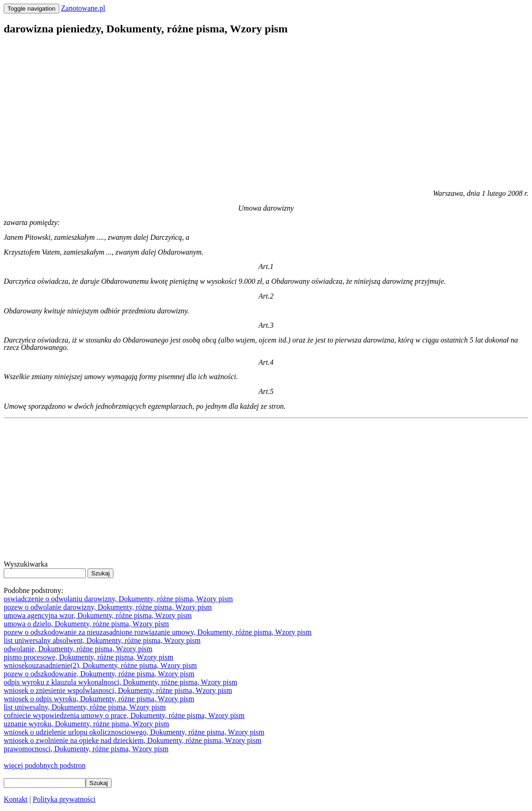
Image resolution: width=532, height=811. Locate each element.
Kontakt (16, 799)
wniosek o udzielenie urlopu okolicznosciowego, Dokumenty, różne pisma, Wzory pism (134, 732)
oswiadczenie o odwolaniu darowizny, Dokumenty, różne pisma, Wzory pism (118, 599)
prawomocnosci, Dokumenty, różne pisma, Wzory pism (86, 749)
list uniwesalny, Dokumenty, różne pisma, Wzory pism (85, 707)
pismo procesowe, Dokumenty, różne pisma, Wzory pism (88, 657)
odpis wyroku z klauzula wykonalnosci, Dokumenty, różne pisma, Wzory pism (120, 682)
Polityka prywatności (64, 799)
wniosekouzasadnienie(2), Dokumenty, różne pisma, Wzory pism (100, 665)
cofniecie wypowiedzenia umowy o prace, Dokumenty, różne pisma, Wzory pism (124, 715)
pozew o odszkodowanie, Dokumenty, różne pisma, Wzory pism (99, 674)
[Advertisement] (266, 109)
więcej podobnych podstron (45, 765)
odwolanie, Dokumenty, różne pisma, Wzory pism (78, 649)
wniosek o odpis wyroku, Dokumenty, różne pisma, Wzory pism (99, 699)
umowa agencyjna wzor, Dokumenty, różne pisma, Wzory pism (98, 615)
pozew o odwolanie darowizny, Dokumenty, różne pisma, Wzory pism (108, 607)
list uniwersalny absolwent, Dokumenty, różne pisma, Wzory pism (102, 640)
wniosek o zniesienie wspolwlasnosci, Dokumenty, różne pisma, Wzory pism (118, 690)
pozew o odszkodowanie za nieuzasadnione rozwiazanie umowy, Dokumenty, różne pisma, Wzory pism (158, 632)
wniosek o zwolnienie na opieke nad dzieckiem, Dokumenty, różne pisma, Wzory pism (133, 740)
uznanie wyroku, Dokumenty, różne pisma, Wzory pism (86, 724)
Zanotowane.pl (83, 8)
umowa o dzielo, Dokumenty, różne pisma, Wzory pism (86, 624)
